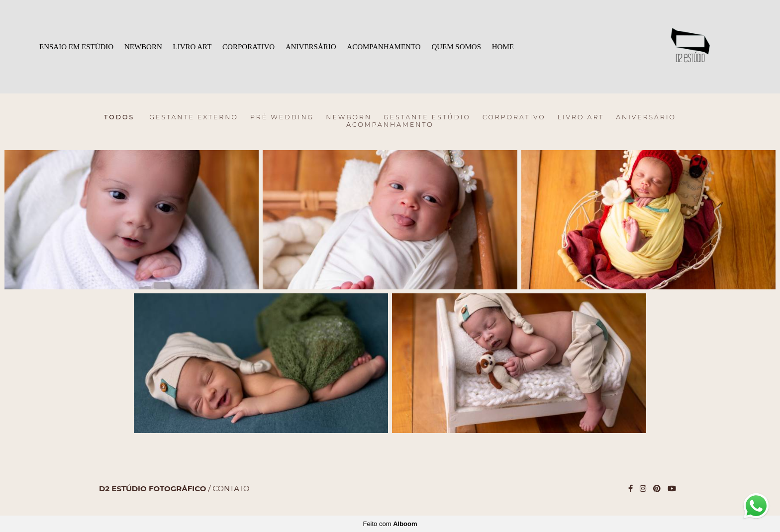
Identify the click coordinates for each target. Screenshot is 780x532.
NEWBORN (143, 47)
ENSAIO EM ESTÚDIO (76, 47)
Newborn (349, 117)
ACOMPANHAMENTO (384, 47)
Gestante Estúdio (427, 117)
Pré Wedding (282, 117)
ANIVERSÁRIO (311, 47)
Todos (119, 117)
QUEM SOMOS (456, 47)
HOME (503, 47)
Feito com (390, 524)
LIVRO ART (193, 47)
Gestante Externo (194, 117)
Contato (231, 488)
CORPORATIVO (248, 47)
